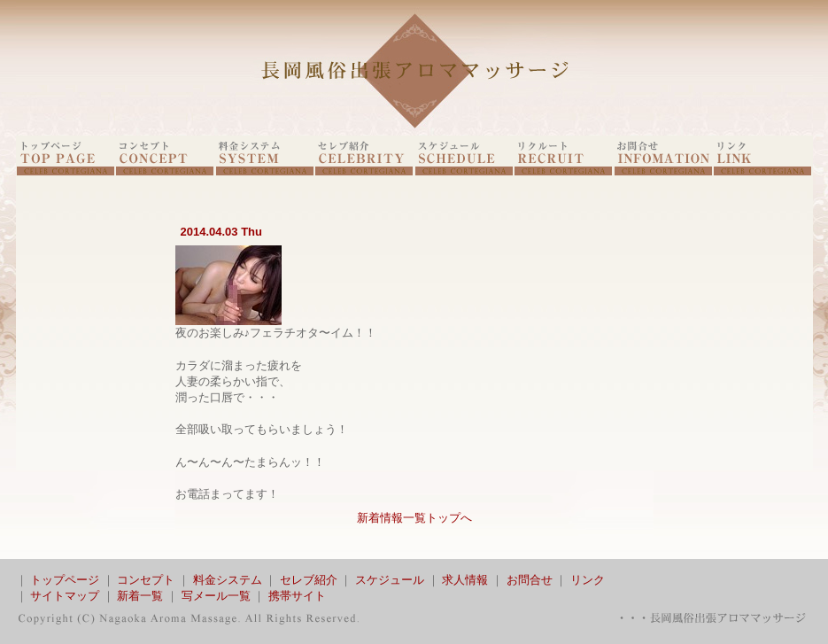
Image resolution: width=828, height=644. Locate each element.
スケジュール (390, 580)
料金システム (228, 580)
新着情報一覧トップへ (414, 518)
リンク (588, 580)
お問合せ (530, 580)
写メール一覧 (216, 596)
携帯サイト (297, 596)
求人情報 (465, 580)
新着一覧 (140, 596)
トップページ (65, 580)
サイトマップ (65, 596)
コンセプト (146, 580)
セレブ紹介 (309, 580)
